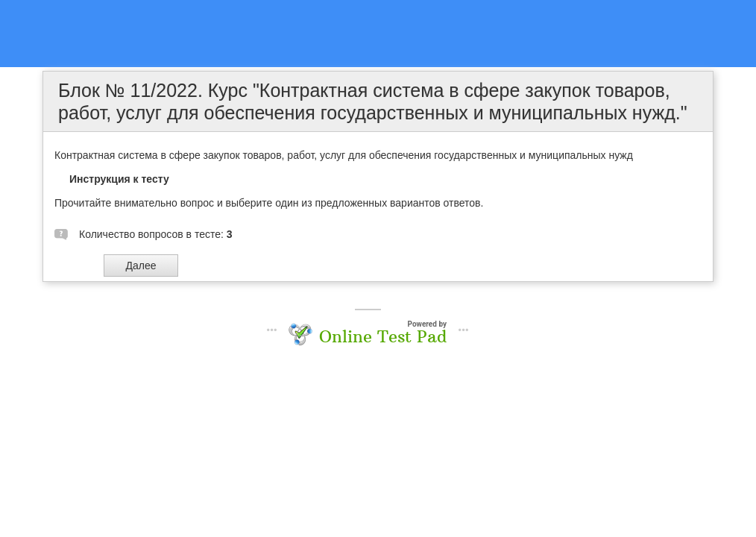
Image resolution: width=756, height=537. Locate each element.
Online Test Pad (383, 336)
